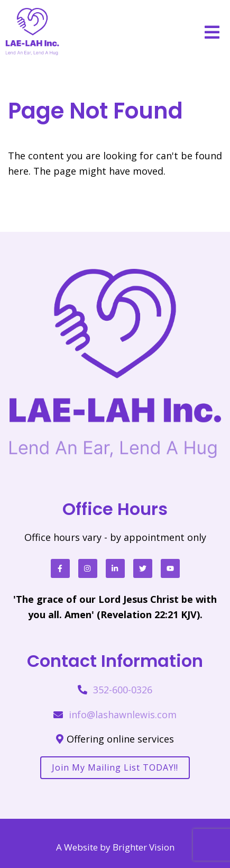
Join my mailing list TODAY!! (115, 767)
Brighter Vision (144, 847)
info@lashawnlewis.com (123, 715)
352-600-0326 (123, 690)
